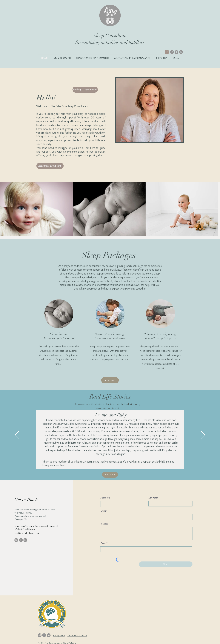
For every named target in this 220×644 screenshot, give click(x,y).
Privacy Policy (59, 635)
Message (104, 524)
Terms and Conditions (77, 635)
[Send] (166, 564)
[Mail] (167, 52)
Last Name (153, 498)
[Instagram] (172, 52)
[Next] (203, 435)
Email (103, 511)
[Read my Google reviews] (85, 90)
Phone (103, 543)
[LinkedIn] (181, 52)
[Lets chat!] (110, 380)
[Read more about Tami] (50, 166)
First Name (105, 498)
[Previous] (17, 435)
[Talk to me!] (110, 475)
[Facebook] (176, 52)
